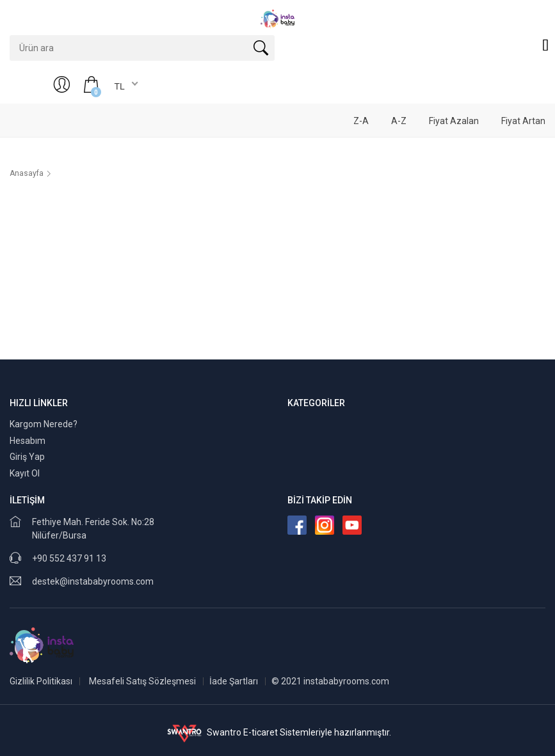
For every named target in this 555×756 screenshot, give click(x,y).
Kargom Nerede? (44, 424)
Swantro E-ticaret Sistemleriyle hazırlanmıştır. (277, 732)
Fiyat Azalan (454, 121)
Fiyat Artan (523, 121)
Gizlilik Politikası (41, 681)
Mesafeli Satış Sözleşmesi (142, 681)
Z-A (361, 121)
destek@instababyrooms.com (93, 581)
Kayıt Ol (25, 473)
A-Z (399, 121)
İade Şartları (234, 681)
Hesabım (28, 441)
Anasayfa (27, 173)
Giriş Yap (27, 457)
